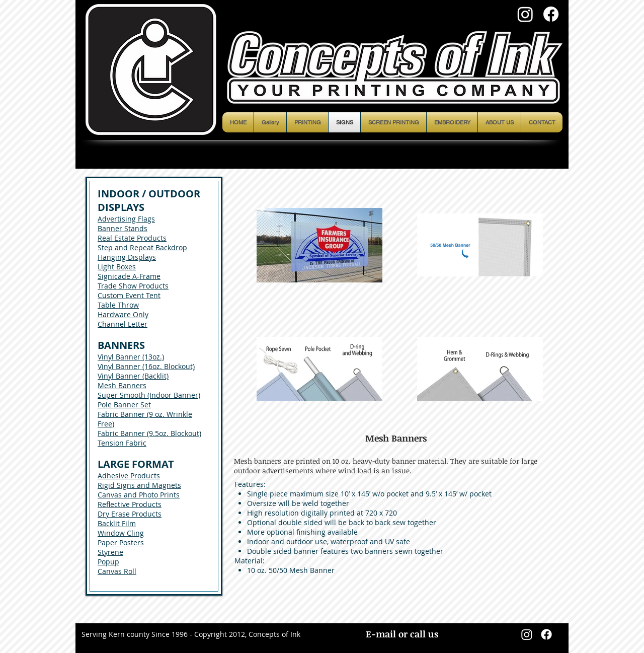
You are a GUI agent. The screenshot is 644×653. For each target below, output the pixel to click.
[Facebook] (551, 14)
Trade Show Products (133, 286)
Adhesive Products (129, 476)
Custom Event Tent (129, 295)
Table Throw (118, 305)
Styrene (110, 552)
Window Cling (121, 533)
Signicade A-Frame (129, 276)
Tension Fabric (122, 443)
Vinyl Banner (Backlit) (133, 376)
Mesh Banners (122, 385)
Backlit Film (117, 523)
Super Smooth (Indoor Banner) (149, 395)
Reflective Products (130, 504)
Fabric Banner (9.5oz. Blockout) (149, 433)
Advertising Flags (126, 219)
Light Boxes (117, 267)
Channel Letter (123, 324)
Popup (108, 562)
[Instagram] (525, 14)
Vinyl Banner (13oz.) (131, 357)
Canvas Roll (117, 571)
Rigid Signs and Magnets (139, 485)
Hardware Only (123, 314)
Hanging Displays (127, 257)
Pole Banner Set (124, 405)
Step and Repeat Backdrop (142, 247)
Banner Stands (123, 228)
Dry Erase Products (130, 514)
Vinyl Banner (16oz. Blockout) (146, 366)
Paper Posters (121, 542)
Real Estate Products (132, 238)
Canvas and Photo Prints (139, 495)
